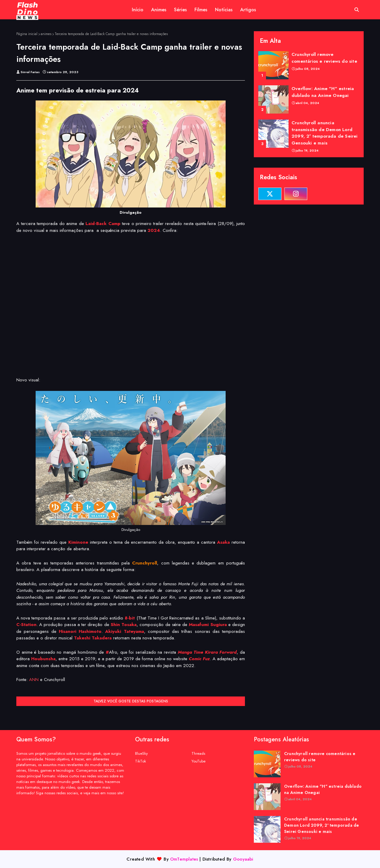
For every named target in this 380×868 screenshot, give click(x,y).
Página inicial (27, 34)
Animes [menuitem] (159, 10)
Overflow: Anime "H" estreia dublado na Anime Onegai (323, 92)
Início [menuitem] (138, 10)
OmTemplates (184, 859)
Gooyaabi (243, 859)
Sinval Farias (30, 72)
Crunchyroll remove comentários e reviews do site (324, 58)
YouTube (198, 761)
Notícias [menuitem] (224, 10)
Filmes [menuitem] (201, 10)
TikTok (141, 761)
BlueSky (141, 753)
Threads (198, 753)
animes (46, 34)
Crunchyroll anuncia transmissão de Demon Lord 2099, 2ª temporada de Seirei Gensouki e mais (325, 133)
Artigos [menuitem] (248, 10)
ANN (34, 680)
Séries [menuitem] (180, 10)
